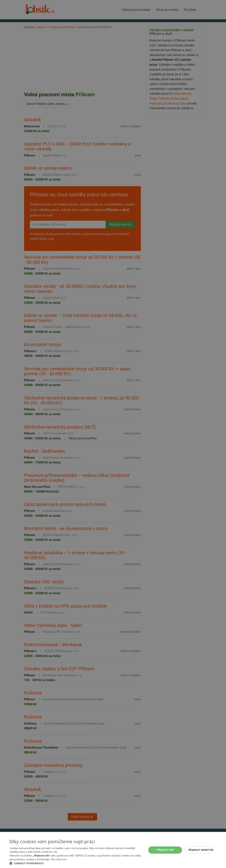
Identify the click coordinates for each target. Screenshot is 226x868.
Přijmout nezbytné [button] (201, 850)
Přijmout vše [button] (165, 850)
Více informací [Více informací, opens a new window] (59, 859)
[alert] (113, 434)
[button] (76, 863)
